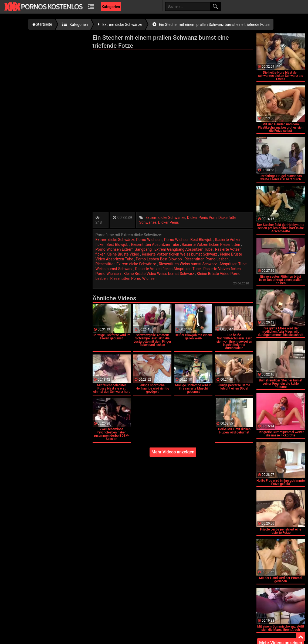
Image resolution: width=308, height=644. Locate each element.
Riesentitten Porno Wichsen (134, 278)
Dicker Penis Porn (202, 218)
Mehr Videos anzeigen (173, 452)
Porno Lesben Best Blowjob (159, 259)
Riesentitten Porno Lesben (207, 259)
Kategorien (111, 7)
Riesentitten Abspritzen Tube (155, 244)
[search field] (188, 6)
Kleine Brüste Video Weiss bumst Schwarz (159, 274)
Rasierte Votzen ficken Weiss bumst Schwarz (180, 254)
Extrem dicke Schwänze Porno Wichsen (129, 240)
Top (301, 637)
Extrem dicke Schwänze (165, 218)
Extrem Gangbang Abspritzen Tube (184, 249)
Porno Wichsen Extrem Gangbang (124, 249)
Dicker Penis (169, 222)
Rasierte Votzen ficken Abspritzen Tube (168, 269)
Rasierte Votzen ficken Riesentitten (211, 244)
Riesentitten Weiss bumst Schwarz (188, 264)
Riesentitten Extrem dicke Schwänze (126, 264)
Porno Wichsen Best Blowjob (189, 240)
